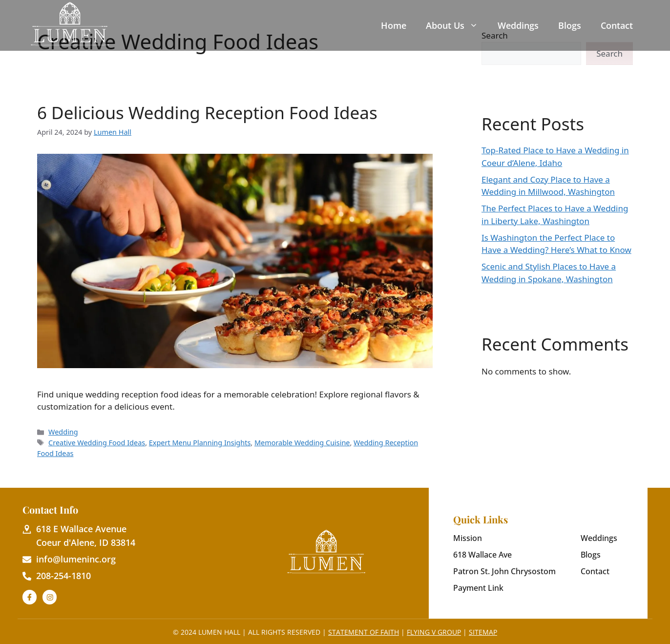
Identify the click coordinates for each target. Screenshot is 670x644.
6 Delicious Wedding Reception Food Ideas (207, 113)
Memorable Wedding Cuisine (302, 443)
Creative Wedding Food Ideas (97, 443)
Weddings (518, 25)
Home (394, 25)
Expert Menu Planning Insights (200, 443)
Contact (617, 25)
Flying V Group (434, 632)
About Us (452, 25)
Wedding (63, 432)
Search (609, 53)
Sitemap (483, 632)
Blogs (570, 25)
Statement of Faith (364, 632)
